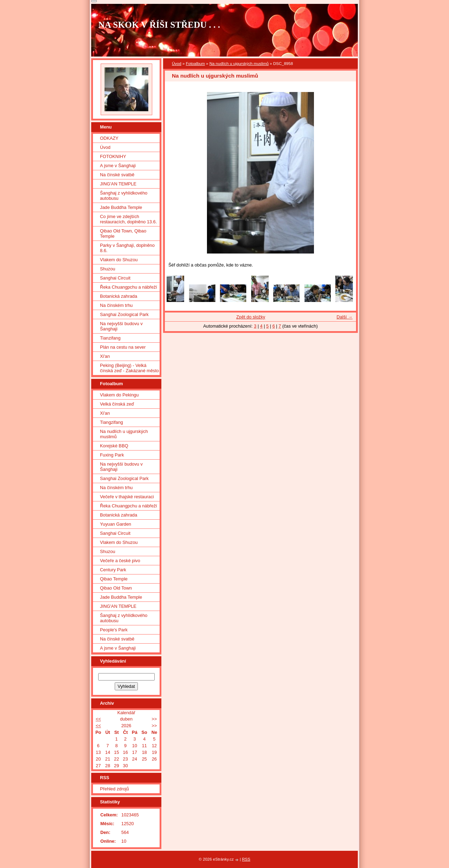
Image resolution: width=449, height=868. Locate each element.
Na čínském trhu (116, 305)
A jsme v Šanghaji (118, 166)
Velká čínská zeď (117, 404)
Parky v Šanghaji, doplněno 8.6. (127, 248)
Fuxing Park (112, 455)
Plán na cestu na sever (123, 347)
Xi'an (105, 356)
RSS (246, 859)
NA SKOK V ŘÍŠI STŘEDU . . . (159, 25)
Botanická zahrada (119, 296)
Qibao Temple (114, 579)
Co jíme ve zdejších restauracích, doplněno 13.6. (128, 219)
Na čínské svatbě (117, 175)
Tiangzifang (112, 422)
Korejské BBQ (114, 446)
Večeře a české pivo (120, 561)
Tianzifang (110, 338)
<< (98, 719)
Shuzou (108, 269)
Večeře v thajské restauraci (127, 497)
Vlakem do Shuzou (119, 260)
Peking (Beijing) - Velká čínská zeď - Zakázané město (129, 368)
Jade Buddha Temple (121, 207)
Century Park (113, 570)
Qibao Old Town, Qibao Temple (123, 234)
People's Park (114, 630)
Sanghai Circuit (115, 278)
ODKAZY (109, 138)
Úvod (177, 64)
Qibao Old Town (116, 588)
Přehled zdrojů (115, 789)
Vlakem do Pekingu (119, 395)
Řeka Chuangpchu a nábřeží (129, 287)
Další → (344, 317)
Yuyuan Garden (116, 524)
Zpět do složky (251, 317)
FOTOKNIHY (113, 156)
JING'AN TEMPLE (118, 184)
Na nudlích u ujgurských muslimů (239, 64)
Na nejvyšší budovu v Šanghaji (121, 326)
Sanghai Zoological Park (124, 314)
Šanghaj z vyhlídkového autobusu (124, 196)
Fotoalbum (195, 64)
